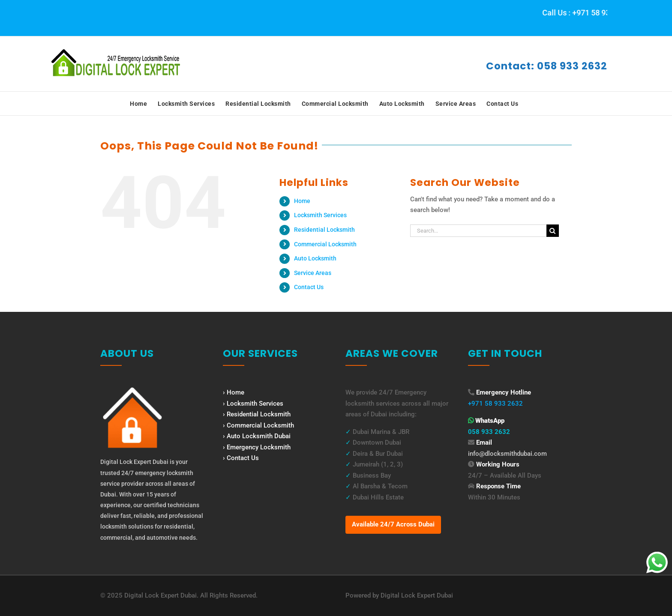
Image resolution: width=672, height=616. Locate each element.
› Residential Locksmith (257, 414)
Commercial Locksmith (325, 244)
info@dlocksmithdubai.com (507, 454)
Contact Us (309, 287)
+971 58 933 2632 (495, 404)
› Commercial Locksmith (258, 425)
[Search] (553, 231)
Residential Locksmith (324, 230)
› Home (234, 392)
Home (302, 201)
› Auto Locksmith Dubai (257, 436)
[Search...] (478, 231)
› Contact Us (241, 458)
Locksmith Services (320, 215)
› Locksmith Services (253, 404)
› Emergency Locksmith (257, 447)
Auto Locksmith (315, 258)
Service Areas (313, 273)
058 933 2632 (489, 432)
